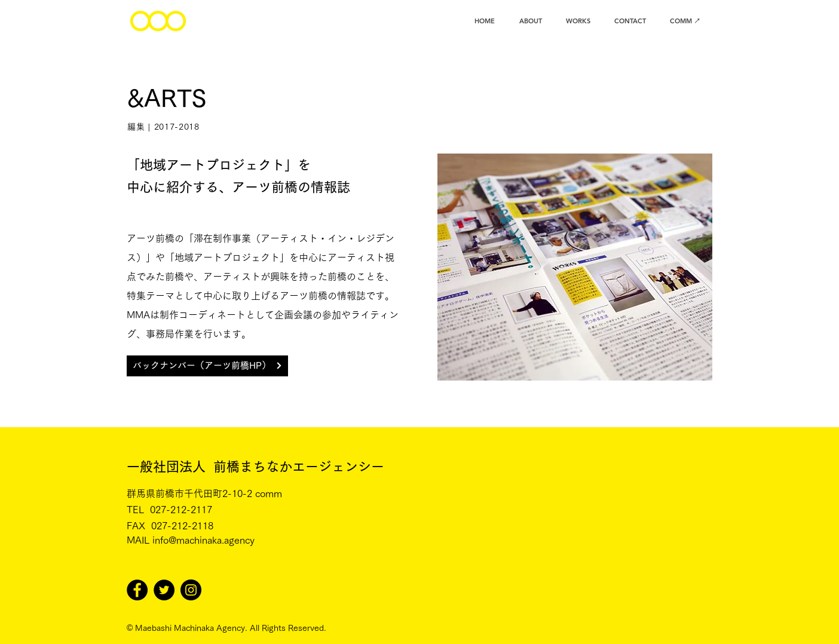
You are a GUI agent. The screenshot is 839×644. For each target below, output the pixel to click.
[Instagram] (191, 590)
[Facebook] (137, 590)
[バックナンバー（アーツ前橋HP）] (207, 366)
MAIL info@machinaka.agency (191, 540)
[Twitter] (164, 590)
